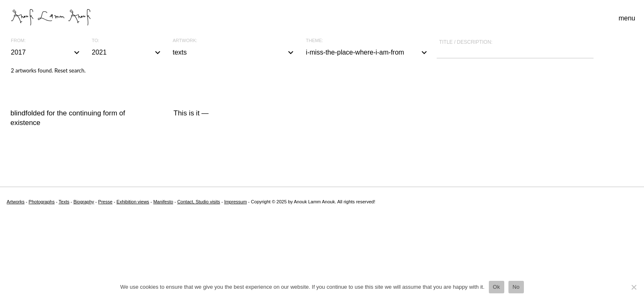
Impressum (235, 202)
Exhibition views (133, 202)
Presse (105, 202)
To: (96, 41)
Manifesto (163, 202)
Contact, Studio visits (199, 202)
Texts (64, 202)
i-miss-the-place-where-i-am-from (367, 52)
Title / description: (466, 42)
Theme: (314, 41)
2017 (46, 52)
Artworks (16, 202)
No (516, 287)
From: (18, 41)
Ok (497, 287)
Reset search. (70, 70)
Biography (84, 202)
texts (234, 52)
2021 (127, 52)
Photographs (42, 202)
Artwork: (185, 41)
